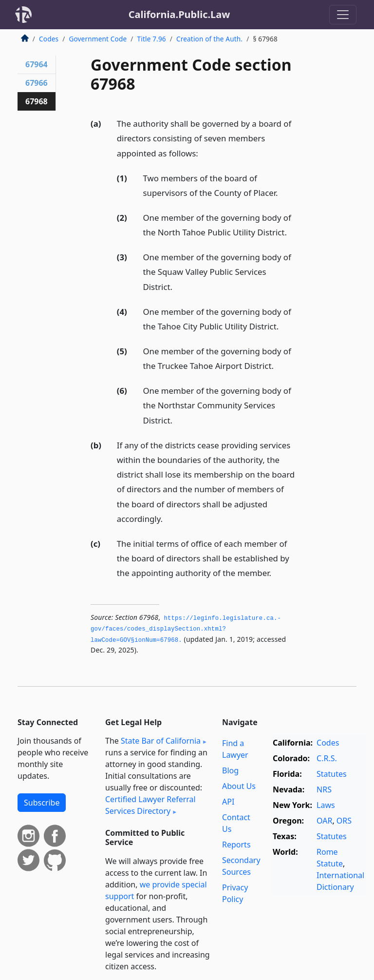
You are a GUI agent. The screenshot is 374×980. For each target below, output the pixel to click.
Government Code (98, 39)
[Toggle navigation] (343, 15)
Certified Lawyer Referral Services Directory (150, 805)
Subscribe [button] (42, 803)
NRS (324, 789)
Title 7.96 (152, 39)
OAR (324, 821)
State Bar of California (161, 741)
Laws (326, 805)
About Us (239, 786)
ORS (344, 821)
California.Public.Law (179, 14)
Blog (230, 770)
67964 (37, 64)
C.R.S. (327, 758)
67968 (37, 101)
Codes (49, 39)
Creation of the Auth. (209, 39)
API (228, 802)
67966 (37, 83)
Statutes (332, 774)
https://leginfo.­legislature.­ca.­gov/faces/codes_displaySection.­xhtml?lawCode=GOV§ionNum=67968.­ (186, 629)
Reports (236, 845)
